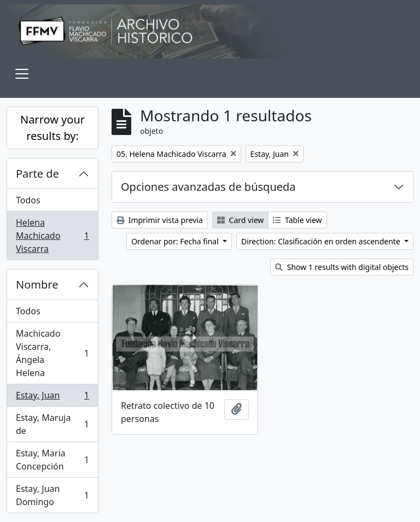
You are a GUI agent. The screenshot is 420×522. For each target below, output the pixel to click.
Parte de (37, 174)
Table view (297, 220)
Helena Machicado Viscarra (52, 236)
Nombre (37, 285)
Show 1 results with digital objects (342, 267)
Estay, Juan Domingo (52, 495)
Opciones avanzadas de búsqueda (208, 187)
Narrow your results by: (52, 128)
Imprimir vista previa (160, 220)
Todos (28, 200)
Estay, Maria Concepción (52, 460)
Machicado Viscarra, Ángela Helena (52, 353)
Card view (240, 220)
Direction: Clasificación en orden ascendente (322, 241)
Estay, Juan (52, 398)
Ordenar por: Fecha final (176, 241)
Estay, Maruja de (52, 424)
